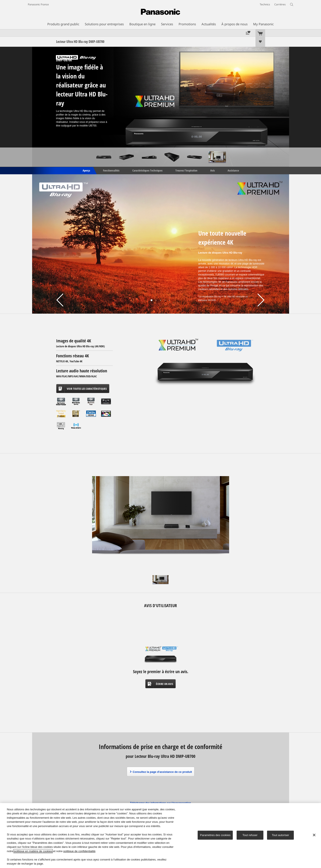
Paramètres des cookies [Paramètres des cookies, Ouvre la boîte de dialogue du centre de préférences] (215, 835)
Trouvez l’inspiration (186, 170)
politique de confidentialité (79, 851)
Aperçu (86, 170)
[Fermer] (314, 835)
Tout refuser (250, 835)
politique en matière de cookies (33, 851)
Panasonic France (38, 4)
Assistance (233, 170)
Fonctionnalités (111, 170)
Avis (213, 170)
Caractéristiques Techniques (147, 170)
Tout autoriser (281, 835)
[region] (160, 836)
